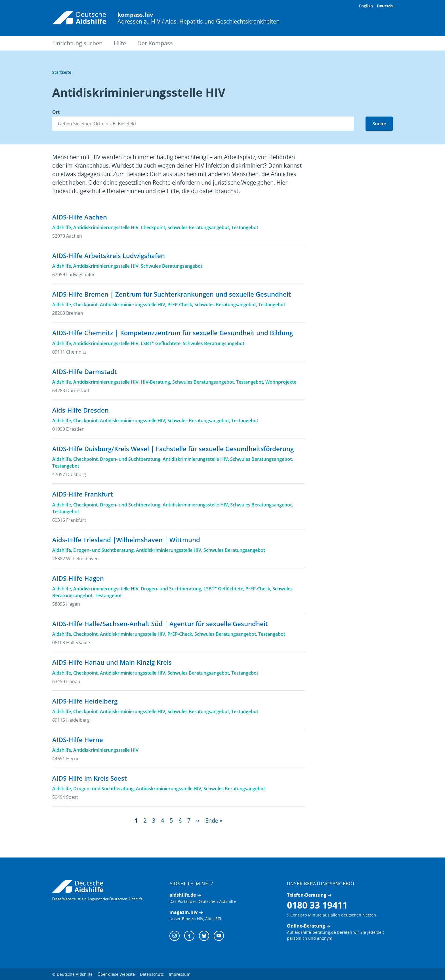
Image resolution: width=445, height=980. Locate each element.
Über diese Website (116, 975)
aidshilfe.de (183, 896)
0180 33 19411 (317, 906)
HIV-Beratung (155, 382)
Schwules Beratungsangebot (198, 227)
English (366, 6)
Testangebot (245, 227)
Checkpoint (153, 227)
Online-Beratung (306, 927)
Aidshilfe (62, 227)
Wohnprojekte (281, 382)
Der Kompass (155, 43)
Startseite (62, 72)
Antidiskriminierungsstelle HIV (106, 227)
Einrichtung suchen (77, 43)
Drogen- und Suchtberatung (130, 459)
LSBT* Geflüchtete (161, 343)
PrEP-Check (180, 305)
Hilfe (120, 43)
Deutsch (385, 6)
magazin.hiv (183, 913)
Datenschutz (152, 975)
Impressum (180, 975)
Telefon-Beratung (307, 896)
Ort (56, 112)
